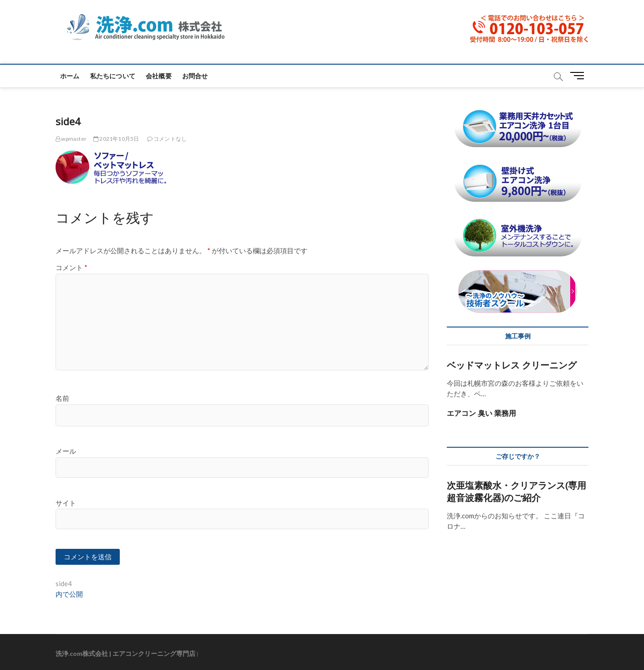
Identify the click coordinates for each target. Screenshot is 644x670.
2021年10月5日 (116, 139)
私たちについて (113, 76)
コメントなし (167, 139)
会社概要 (159, 76)
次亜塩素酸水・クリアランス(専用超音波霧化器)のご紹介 (516, 491)
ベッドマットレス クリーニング (512, 365)
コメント (72, 267)
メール (66, 451)
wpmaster (71, 139)
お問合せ (195, 76)
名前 (62, 398)
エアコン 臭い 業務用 (481, 413)
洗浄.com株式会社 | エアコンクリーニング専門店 (125, 653)
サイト (66, 503)
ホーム (70, 76)
